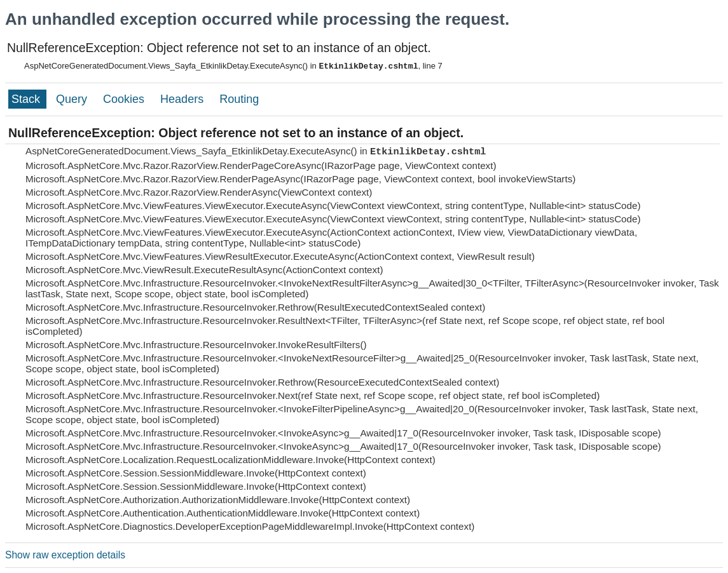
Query (73, 99)
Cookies (125, 99)
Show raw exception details (65, 555)
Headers (183, 99)
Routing (239, 99)
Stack (27, 99)
